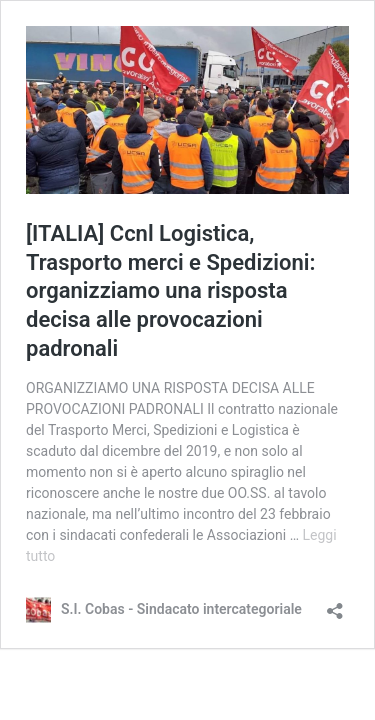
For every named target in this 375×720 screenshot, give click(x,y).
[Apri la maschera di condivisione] (335, 604)
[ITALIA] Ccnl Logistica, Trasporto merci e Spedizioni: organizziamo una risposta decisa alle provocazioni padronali (170, 290)
